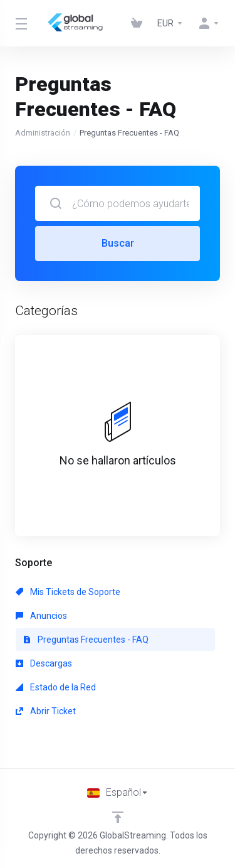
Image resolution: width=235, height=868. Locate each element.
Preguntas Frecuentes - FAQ (86, 640)
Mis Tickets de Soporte (68, 592)
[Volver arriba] (118, 817)
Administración (43, 133)
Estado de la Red (56, 687)
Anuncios (41, 616)
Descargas (44, 663)
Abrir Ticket (46, 711)
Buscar (118, 243)
